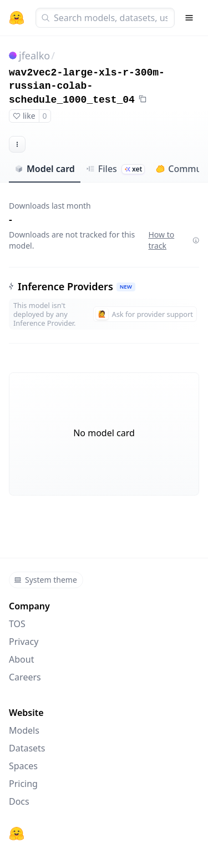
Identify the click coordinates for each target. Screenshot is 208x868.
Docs (19, 801)
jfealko (34, 55)
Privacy (24, 642)
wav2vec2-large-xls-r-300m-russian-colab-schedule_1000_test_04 (87, 86)
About (21, 659)
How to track (174, 240)
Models (24, 730)
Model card (45, 169)
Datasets (27, 748)
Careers (25, 677)
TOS (17, 624)
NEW (126, 287)
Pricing (23, 784)
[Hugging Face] (17, 834)
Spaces (23, 766)
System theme (45, 580)
